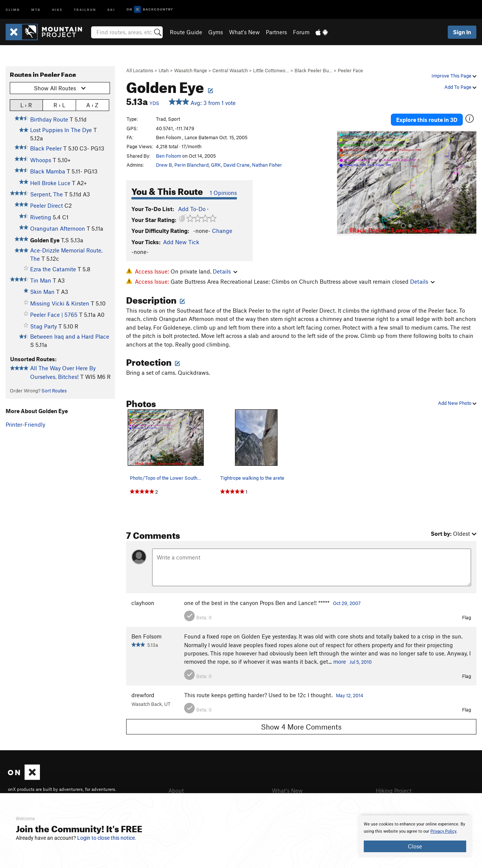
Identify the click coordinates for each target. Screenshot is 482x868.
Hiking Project (394, 790)
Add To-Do (192, 209)
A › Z (92, 105)
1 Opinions (223, 193)
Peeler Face (350, 70)
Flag (467, 617)
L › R (26, 105)
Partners (276, 32)
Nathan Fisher (267, 165)
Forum (301, 32)
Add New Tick (181, 242)
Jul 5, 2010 (361, 662)
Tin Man (41, 280)
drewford (143, 695)
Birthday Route (49, 119)
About (176, 790)
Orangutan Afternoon (58, 228)
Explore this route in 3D (427, 120)
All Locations (140, 70)
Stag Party (43, 326)
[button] (345, 183)
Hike (57, 9)
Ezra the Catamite (53, 269)
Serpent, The (47, 194)
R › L (59, 105)
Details (225, 271)
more (340, 661)
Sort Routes (54, 391)
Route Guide (186, 32)
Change (222, 231)
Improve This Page (454, 76)
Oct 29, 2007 (347, 603)
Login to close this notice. (107, 838)
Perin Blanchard (191, 165)
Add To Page (460, 87)
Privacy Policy (443, 831)
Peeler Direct (47, 205)
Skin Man (42, 292)
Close (415, 846)
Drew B (164, 165)
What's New (244, 32)
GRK (216, 165)
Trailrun (85, 9)
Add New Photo (457, 403)
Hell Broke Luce (50, 183)
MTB (36, 9)
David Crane (236, 165)
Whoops (41, 160)
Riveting (41, 217)
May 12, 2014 (350, 695)
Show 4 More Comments (301, 727)
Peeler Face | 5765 (54, 315)
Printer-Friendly (25, 424)
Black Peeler (46, 148)
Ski (111, 9)
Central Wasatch (230, 70)
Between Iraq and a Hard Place (70, 336)
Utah (164, 70)
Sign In (462, 32)
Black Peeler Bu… (313, 70)
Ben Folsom (169, 156)
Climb (13, 9)
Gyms (216, 32)
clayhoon (143, 603)
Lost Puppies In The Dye (61, 130)
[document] (415, 836)
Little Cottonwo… (271, 70)
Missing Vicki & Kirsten (60, 303)
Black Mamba (48, 171)
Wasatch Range (191, 70)
